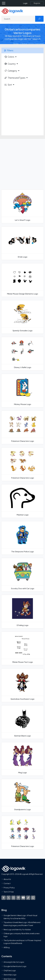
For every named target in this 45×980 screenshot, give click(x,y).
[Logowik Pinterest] (18, 898)
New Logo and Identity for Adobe (17, 929)
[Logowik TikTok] (28, 898)
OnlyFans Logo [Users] (10, 970)
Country (10, 64)
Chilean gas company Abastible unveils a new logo (22, 935)
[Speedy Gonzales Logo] (22, 317)
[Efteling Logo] (22, 612)
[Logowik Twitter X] (9, 898)
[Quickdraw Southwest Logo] (22, 685)
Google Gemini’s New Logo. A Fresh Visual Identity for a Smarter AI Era (20, 917)
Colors (9, 57)
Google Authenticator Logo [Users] (15, 966)
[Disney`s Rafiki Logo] (22, 354)
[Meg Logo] (22, 759)
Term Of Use (9, 892)
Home (16, 44)
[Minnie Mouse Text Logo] (22, 648)
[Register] (37, 3)
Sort (8, 85)
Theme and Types (15, 78)
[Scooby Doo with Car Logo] (22, 575)
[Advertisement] (22, 112)
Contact (7, 883)
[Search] (18, 19)
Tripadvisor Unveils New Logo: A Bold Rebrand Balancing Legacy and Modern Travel (22, 924)
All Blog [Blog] (7, 947)
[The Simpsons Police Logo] (22, 538)
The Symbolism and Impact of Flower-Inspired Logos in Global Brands (22, 942)
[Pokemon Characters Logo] (22, 427)
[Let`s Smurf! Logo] (22, 206)
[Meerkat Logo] (22, 501)
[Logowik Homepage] (12, 11)
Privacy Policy (9, 888)
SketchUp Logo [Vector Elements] (10, 975)
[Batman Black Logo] (22, 722)
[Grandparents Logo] (22, 796)
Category (11, 71)
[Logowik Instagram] (13, 898)
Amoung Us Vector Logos (14, 962)
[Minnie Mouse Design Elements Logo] (22, 280)
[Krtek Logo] (22, 243)
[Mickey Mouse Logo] (22, 390)
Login (25, 3)
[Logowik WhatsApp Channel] (33, 898)
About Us (7, 879)
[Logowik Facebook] (4, 898)
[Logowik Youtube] (23, 898)
